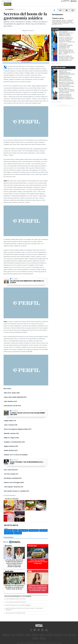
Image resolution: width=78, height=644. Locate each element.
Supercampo (58, 635)
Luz (70, 635)
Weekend (42, 635)
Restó (15, 530)
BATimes (43, 638)
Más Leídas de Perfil (59, 68)
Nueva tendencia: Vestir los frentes (16, 599)
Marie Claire (20, 635)
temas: (6, 528)
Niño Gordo (18, 533)
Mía (74, 635)
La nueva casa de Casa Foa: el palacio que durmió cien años (27, 414)
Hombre (35, 635)
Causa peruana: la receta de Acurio (16, 613)
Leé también (15, 279)
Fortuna (28, 635)
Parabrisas (49, 635)
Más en (12, 542)
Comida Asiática (9, 533)
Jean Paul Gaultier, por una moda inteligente (18, 605)
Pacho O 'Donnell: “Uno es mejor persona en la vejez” (27, 463)
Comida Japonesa (34, 530)
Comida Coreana (23, 530)
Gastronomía (8, 530)
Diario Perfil (6, 635)
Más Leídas (56, 29)
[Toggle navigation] (2, 4)
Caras (13, 635)
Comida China (43, 530)
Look (65, 635)
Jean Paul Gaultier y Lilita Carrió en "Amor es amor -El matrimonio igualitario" (24, 609)
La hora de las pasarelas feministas (16, 602)
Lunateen (35, 638)
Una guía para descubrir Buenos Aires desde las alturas (27, 282)
